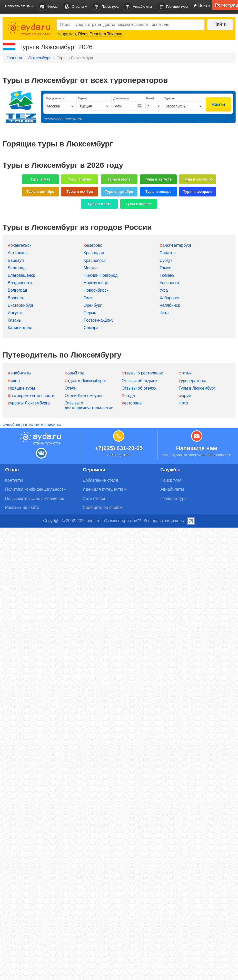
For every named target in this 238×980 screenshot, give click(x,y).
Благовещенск (21, 275)
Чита (164, 313)
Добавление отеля (100, 480)
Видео (14, 381)
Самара (91, 328)
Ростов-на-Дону (99, 320)
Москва (91, 268)
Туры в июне (80, 179)
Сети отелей (95, 498)
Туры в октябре (40, 192)
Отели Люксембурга (84, 396)
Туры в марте (99, 204)
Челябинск (170, 305)
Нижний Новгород (101, 275)
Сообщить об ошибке (103, 507)
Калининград (20, 328)
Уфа (164, 290)
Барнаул (16, 260)
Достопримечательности (31, 396)
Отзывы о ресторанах (142, 373)
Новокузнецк (96, 283)
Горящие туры (172, 7)
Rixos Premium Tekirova (100, 34)
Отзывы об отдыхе (139, 381)
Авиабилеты (138, 7)
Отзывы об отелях (139, 388)
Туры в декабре (119, 192)
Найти (220, 24)
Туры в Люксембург (197, 388)
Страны (75, 7)
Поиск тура (105, 7)
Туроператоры (192, 381)
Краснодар (94, 253)
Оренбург (93, 305)
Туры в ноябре (80, 192)
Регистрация (226, 5)
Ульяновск (169, 283)
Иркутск (15, 313)
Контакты (14, 480)
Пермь (90, 313)
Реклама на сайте (22, 507)
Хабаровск (170, 298)
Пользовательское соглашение (35, 498)
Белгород (17, 268)
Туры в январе (158, 192)
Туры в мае (40, 179)
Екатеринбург (21, 305)
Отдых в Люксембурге (85, 381)
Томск (165, 268)
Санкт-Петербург (176, 245)
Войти (200, 6)
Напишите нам (197, 448)
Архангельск (19, 245)
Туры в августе (158, 179)
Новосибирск (96, 290)
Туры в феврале (198, 192)
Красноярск (95, 260)
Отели (71, 388)
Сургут (166, 260)
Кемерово (93, 245)
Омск (88, 298)
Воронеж (16, 298)
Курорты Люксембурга (29, 403)
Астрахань (18, 253)
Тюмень (167, 275)
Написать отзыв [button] (19, 6)
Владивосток (20, 283)
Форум (48, 7)
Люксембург (39, 58)
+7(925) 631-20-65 (119, 448)
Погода (128, 396)
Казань (14, 320)
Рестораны (132, 403)
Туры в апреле (139, 204)
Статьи (185, 373)
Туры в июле (119, 179)
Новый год (75, 373)
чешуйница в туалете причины (32, 425)
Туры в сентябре (198, 179)
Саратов (168, 253)
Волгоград (17, 290)
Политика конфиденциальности (35, 489)
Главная (14, 58)
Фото (183, 403)
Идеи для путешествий (105, 489)
